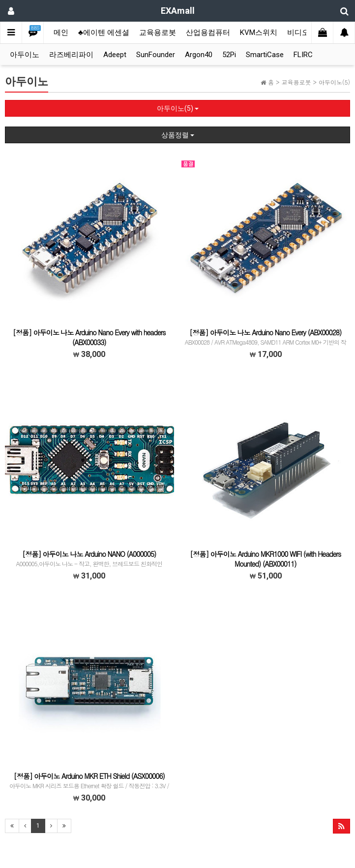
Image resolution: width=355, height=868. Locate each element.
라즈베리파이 (71, 55)
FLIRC (303, 55)
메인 (61, 32)
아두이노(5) (178, 108)
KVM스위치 (259, 32)
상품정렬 (178, 135)
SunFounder (156, 55)
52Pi (229, 55)
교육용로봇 (158, 32)
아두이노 (25, 55)
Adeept (115, 55)
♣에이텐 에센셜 (104, 32)
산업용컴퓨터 (208, 32)
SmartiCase (265, 55)
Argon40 (199, 55)
